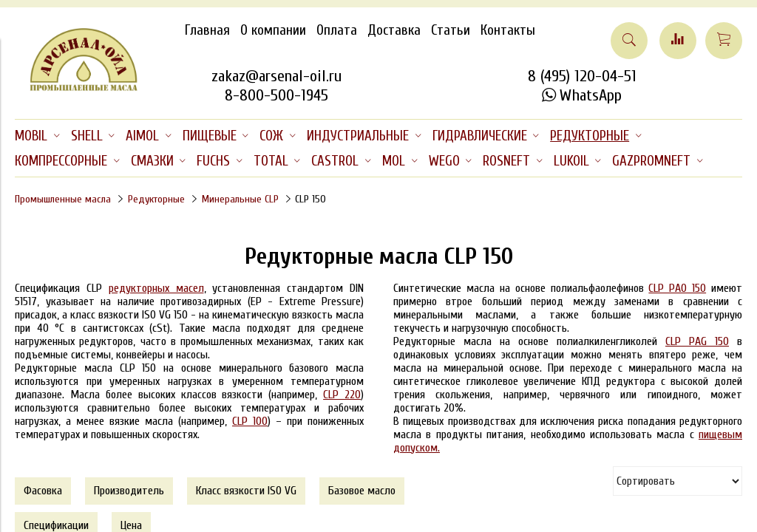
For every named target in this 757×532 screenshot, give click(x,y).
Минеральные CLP (240, 199)
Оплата (337, 30)
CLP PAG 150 (697, 341)
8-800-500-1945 (276, 95)
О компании (273, 30)
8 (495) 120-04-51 (582, 76)
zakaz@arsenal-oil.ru (276, 76)
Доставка (394, 30)
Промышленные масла (63, 199)
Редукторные (156, 199)
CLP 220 (342, 395)
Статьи (451, 30)
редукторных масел (156, 288)
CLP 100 (250, 421)
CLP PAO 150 (677, 288)
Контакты (508, 30)
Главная (207, 30)
